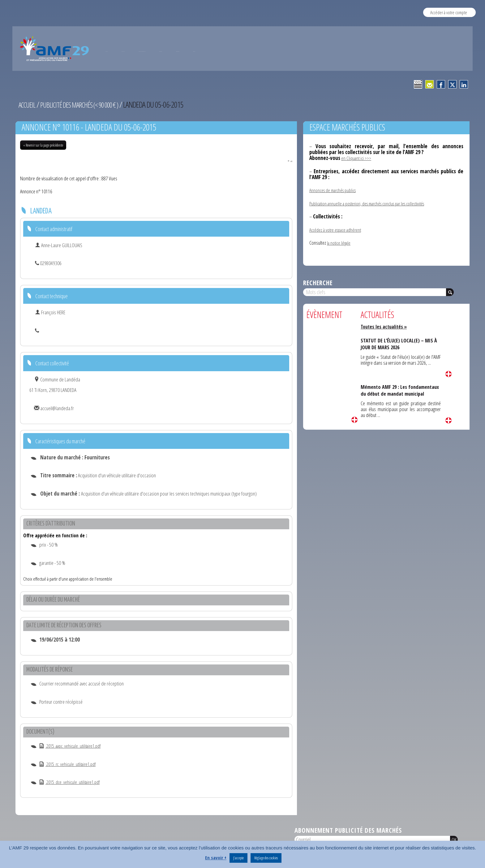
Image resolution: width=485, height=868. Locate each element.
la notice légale (340, 243)
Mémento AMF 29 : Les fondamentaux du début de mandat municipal (391, 394)
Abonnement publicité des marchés (348, 831)
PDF (285, 160)
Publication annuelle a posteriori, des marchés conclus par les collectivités (374, 203)
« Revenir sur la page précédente (43, 145)
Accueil (28, 105)
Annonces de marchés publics (335, 190)
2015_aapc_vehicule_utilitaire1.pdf (74, 746)
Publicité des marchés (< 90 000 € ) (88, 105)
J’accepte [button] (238, 858)
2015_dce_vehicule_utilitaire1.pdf (73, 782)
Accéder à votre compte (449, 12)
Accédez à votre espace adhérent (338, 230)
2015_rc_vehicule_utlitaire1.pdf (71, 765)
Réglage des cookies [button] (266, 858)
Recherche (318, 283)
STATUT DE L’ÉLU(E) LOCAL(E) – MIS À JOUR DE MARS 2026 (399, 344)
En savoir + (216, 857)
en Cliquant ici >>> (357, 158)
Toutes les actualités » (386, 327)
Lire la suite (354, 420)
